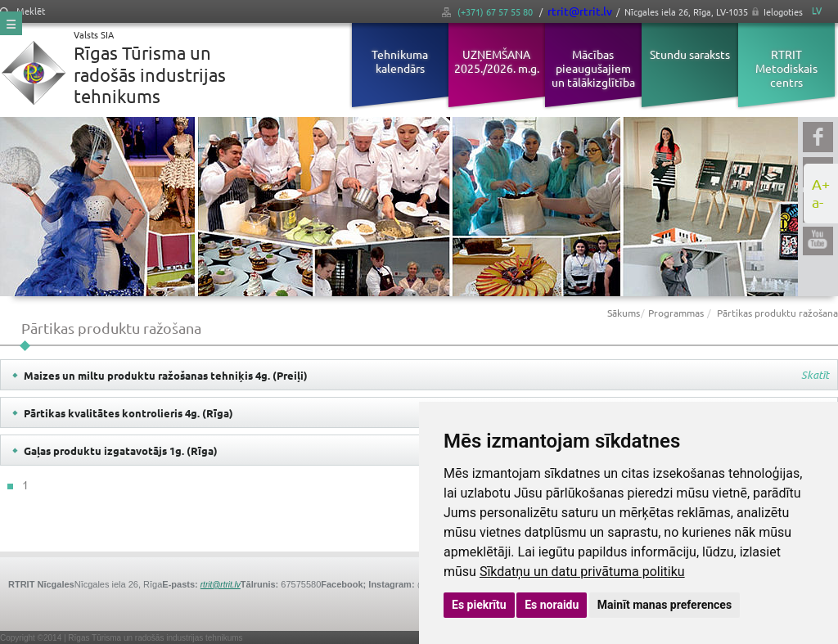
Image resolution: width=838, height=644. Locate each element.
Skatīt (815, 375)
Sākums (624, 313)
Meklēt (23, 11)
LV (817, 10)
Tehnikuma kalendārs (400, 61)
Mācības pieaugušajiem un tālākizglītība (593, 68)
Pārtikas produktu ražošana (777, 313)
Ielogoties (783, 11)
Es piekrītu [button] (479, 605)
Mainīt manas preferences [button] (665, 605)
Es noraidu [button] (552, 605)
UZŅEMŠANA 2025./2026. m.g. (497, 61)
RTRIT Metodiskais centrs (786, 68)
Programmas (676, 313)
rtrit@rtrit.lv (580, 11)
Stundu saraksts (690, 54)
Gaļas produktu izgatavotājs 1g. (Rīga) (121, 450)
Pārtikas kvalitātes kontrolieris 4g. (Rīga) (128, 413)
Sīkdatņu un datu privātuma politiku (582, 572)
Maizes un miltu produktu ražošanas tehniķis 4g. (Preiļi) (166, 375)
